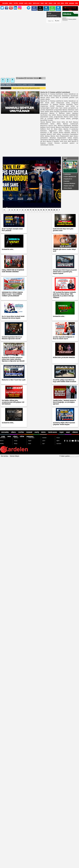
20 (54, 210)
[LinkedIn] (75, 2)
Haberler (64, 18)
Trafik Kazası (36, 3)
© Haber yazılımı (69, 456)
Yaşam (42, 3)
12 (33, 210)
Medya (30, 3)
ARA (57, 21)
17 (46, 210)
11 (30, 210)
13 (36, 210)
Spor (59, 3)
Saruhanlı (72, 3)
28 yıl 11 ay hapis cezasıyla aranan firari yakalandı (26, 88)
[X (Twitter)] (68, 2)
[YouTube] (72, 2)
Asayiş (26, 3)
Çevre (55, 3)
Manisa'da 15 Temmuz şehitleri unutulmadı (69, 20)
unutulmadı (31, 85)
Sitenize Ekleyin (14, 456)
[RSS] (77, 2)
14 (38, 210)
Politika (16, 3)
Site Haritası (5, 456)
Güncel (11, 3)
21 (57, 210)
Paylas (34, 8)
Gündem (51, 3)
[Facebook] (65, 2)
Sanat (46, 3)
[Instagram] (70, 2)
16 (44, 210)
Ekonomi (21, 3)
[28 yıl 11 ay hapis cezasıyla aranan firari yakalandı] (32, 182)
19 (52, 210)
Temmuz (20, 85)
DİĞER (77, 3)
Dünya (62, 3)
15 (41, 210)
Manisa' (15, 85)
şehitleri (25, 85)
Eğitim (66, 3)
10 (28, 210)
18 (49, 210)
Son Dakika (5, 3)
